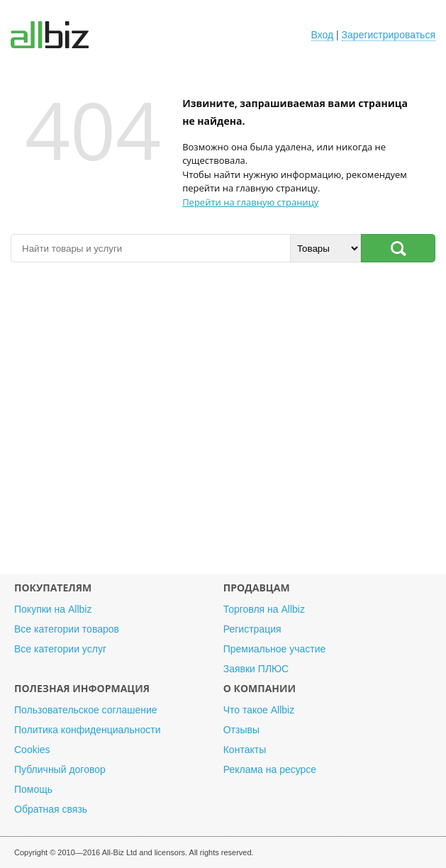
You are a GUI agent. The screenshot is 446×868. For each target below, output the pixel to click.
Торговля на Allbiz (264, 609)
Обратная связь (51, 809)
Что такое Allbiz (259, 710)
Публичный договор (60, 769)
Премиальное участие (275, 649)
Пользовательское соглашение (86, 710)
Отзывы (241, 730)
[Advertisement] (223, 425)
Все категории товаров (67, 629)
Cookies (32, 750)
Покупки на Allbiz (53, 609)
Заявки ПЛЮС (256, 669)
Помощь (33, 789)
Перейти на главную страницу (250, 202)
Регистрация (252, 629)
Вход (323, 35)
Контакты (245, 750)
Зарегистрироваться (389, 35)
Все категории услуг (60, 649)
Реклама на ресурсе (270, 769)
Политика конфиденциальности (88, 730)
